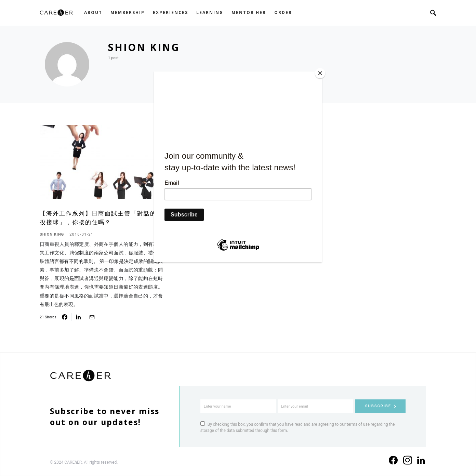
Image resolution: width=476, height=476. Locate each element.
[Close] (320, 73)
